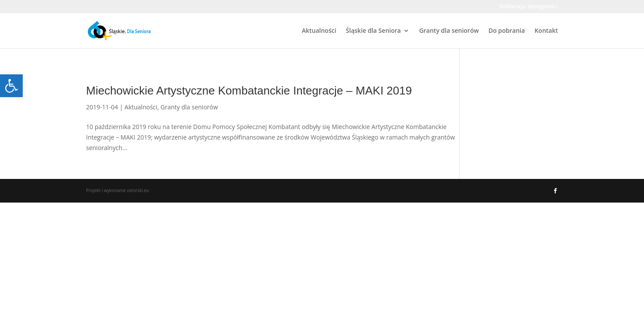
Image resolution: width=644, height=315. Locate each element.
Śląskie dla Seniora (374, 31)
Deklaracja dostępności (529, 7)
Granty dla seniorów (449, 31)
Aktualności (319, 31)
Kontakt (546, 31)
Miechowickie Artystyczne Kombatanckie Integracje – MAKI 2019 (249, 91)
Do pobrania (507, 31)
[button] (11, 86)
